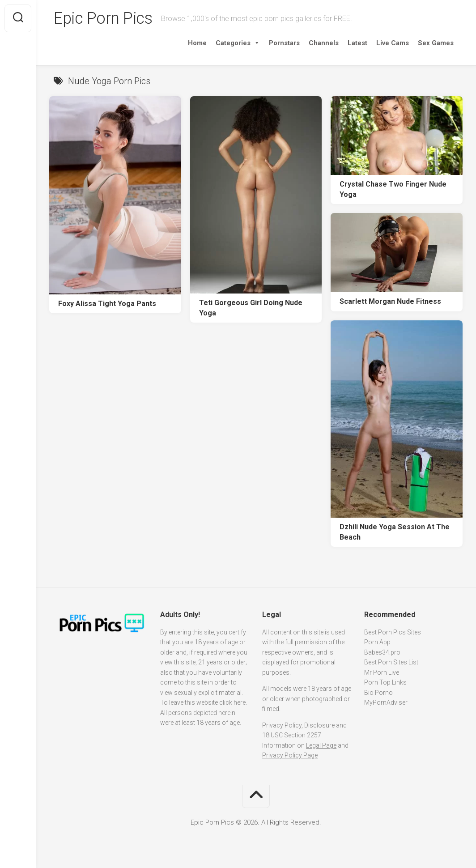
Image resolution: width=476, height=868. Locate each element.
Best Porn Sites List (391, 662)
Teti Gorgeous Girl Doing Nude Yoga (251, 308)
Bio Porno (378, 693)
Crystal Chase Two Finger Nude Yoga (393, 189)
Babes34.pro (382, 652)
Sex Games (436, 43)
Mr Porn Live (382, 672)
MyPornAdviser (386, 702)
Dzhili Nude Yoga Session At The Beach (395, 532)
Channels (324, 43)
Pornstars (284, 43)
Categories (238, 43)
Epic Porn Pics (103, 18)
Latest (357, 43)
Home (197, 43)
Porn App (377, 642)
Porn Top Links (385, 682)
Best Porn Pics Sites (393, 632)
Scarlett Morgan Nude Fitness (390, 301)
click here (232, 702)
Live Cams (393, 43)
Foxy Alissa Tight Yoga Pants (107, 304)
